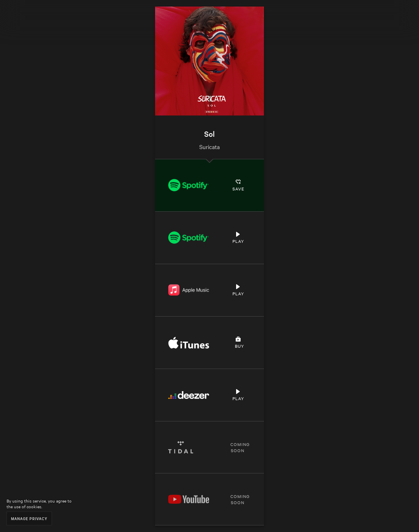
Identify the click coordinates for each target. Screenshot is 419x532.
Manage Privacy (29, 518)
